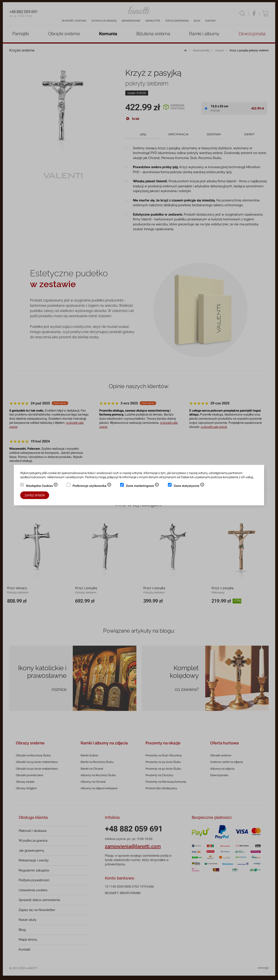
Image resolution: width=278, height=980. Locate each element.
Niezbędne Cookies (42, 486)
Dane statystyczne (189, 486)
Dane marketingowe (142, 486)
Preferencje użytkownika (92, 486)
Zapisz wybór (35, 495)
